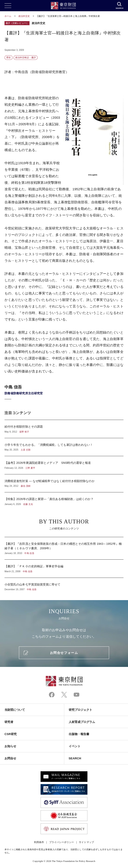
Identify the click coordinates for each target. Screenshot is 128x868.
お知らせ (10, 746)
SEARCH (75, 758)
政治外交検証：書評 (26, 57)
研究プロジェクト (81, 710)
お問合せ (10, 758)
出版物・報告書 (79, 734)
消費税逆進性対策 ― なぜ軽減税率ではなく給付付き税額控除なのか (64, 483)
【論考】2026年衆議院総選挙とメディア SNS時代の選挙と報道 (64, 465)
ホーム (8, 16)
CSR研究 (11, 734)
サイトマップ (86, 842)
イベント (75, 746)
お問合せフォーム (64, 653)
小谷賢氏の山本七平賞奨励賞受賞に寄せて (64, 585)
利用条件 (39, 842)
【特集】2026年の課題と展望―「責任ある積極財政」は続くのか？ (64, 499)
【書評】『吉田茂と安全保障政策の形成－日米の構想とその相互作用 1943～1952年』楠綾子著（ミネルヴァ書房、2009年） (64, 548)
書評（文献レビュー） (17, 23)
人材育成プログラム (82, 722)
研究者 (9, 722)
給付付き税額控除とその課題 (64, 429)
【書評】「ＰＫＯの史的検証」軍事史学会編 (64, 569)
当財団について (15, 710)
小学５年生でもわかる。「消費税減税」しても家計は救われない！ (64, 447)
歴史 (9, 57)
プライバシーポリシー (62, 842)
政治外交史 (24, 16)
